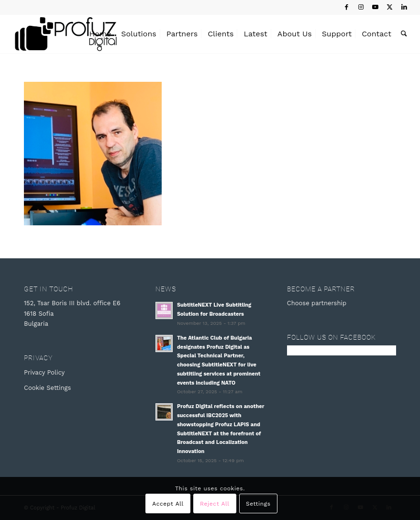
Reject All (215, 504)
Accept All (168, 504)
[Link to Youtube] (375, 7)
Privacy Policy (44, 372)
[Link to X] (390, 7)
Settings (258, 504)
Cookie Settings (47, 388)
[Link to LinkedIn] (404, 7)
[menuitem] (100, 34)
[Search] (404, 34)
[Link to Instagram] (361, 7)
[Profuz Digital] (66, 34)
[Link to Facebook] (347, 7)
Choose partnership (317, 303)
